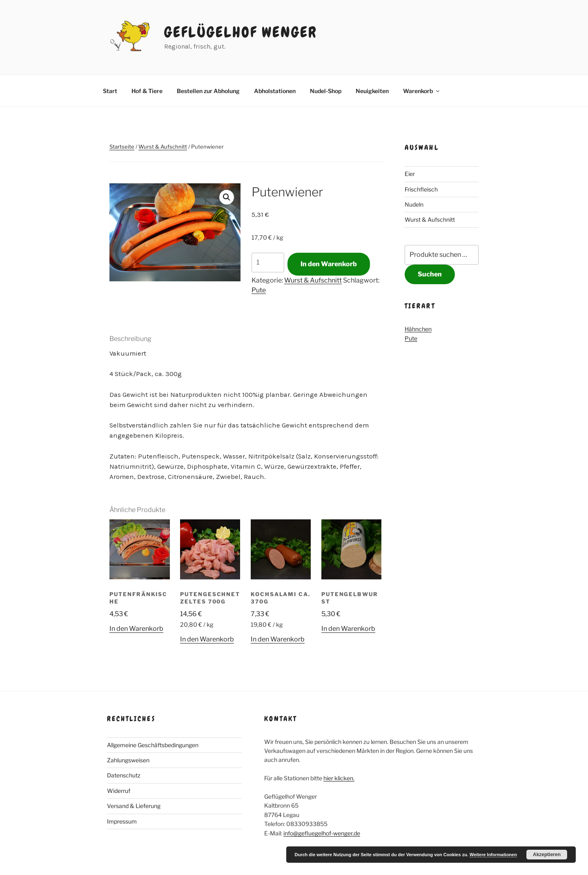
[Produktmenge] (268, 263)
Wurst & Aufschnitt (163, 147)
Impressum (122, 821)
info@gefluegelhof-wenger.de (322, 833)
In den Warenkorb (329, 264)
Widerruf (119, 791)
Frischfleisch (421, 189)
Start (110, 91)
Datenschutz (124, 775)
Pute (259, 290)
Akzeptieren (547, 855)
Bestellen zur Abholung (208, 91)
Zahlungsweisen (128, 760)
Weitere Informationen (493, 855)
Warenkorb (422, 91)
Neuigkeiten (372, 91)
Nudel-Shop (326, 91)
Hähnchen (418, 329)
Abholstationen (275, 91)
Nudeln (414, 204)
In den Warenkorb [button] (136, 629)
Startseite (122, 147)
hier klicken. (339, 778)
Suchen (430, 274)
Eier (410, 174)
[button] (227, 197)
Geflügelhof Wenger (241, 32)
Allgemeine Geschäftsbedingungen (153, 745)
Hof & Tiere (147, 91)
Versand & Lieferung (134, 806)
